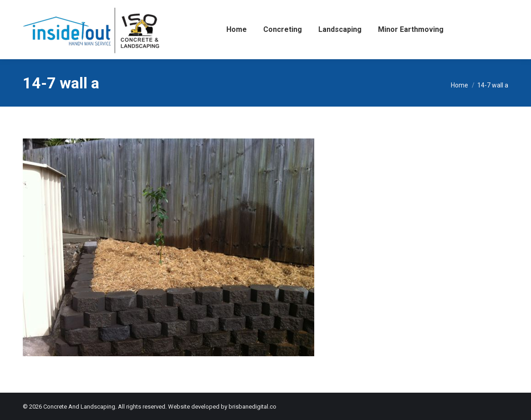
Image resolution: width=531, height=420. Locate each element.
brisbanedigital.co (253, 407)
